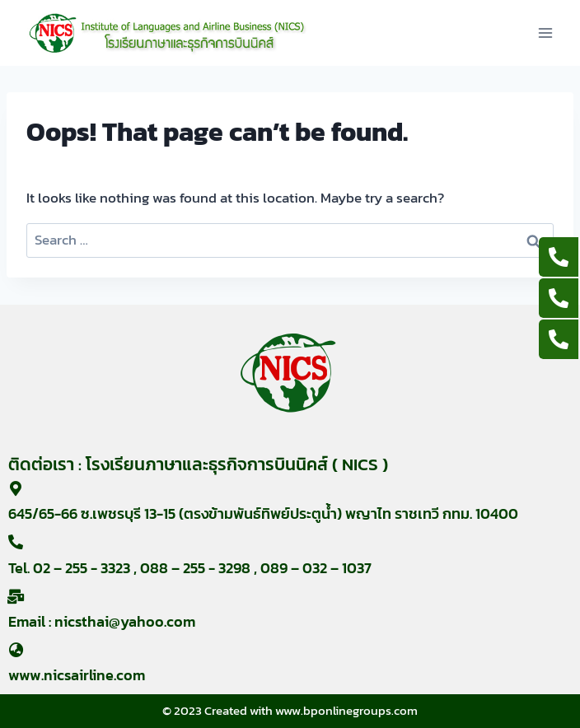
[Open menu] (545, 33)
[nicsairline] (168, 33)
